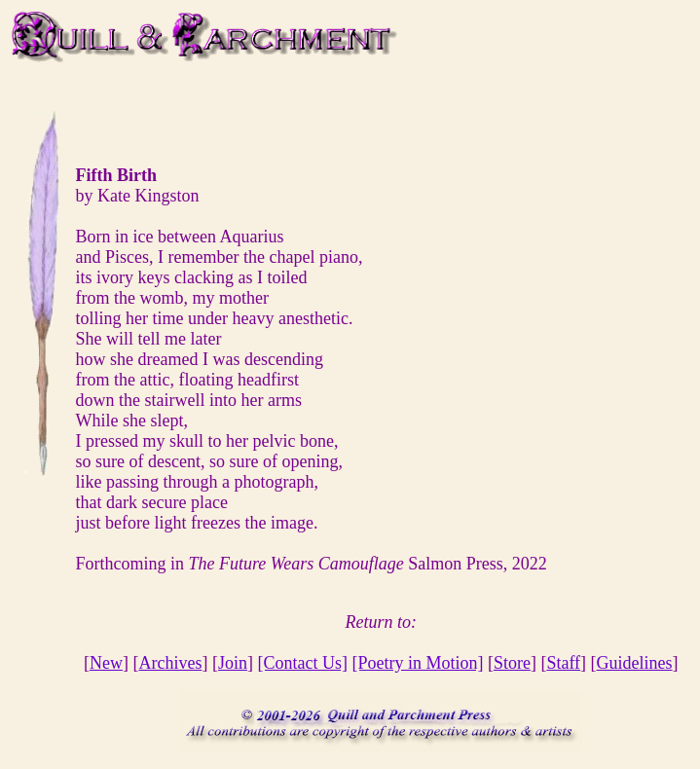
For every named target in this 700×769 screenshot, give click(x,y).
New (106, 663)
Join (233, 663)
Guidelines (635, 663)
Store (512, 663)
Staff (563, 663)
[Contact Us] (302, 663)
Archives (170, 663)
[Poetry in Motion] (417, 663)
